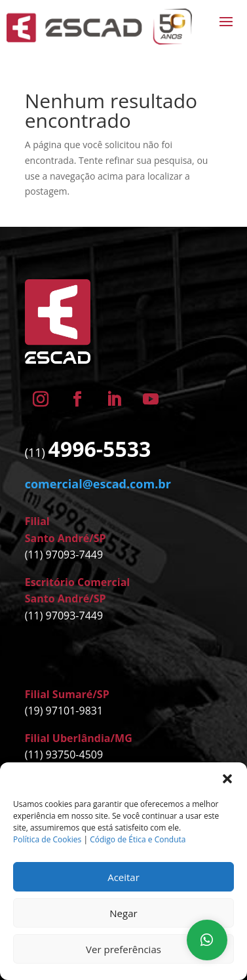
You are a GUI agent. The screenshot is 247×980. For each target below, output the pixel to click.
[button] (227, 779)
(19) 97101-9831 (64, 711)
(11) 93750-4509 (64, 755)
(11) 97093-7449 (64, 555)
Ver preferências (123, 949)
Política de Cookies (47, 839)
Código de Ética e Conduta (138, 839)
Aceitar (123, 877)
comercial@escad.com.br (98, 484)
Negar (123, 913)
